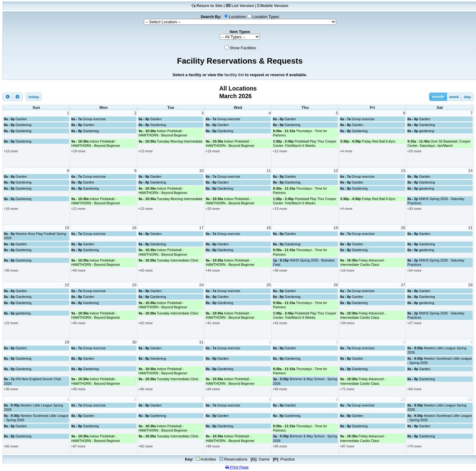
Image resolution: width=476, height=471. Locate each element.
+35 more (11, 270)
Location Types (266, 17)
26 (336, 285)
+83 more (280, 389)
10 (201, 171)
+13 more (146, 151)
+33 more (414, 209)
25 (268, 285)
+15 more (11, 151)
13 (403, 171)
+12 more (280, 151)
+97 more (78, 446)
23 (134, 285)
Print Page (237, 467)
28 (470, 285)
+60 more (414, 389)
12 (336, 171)
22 (67, 285)
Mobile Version (274, 6)
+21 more (78, 209)
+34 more (347, 323)
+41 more (213, 323)
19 (336, 228)
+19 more (78, 151)
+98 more (213, 446)
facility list (234, 75)
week (454, 97)
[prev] (8, 97)
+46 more (78, 270)
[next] (18, 97)
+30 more (11, 389)
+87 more (347, 446)
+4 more (346, 151)
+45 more (213, 270)
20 (403, 228)
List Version (243, 6)
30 (134, 342)
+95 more (280, 446)
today (34, 97)
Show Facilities (243, 48)
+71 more (347, 389)
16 (134, 228)
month (438, 97)
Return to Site (210, 6)
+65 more (11, 446)
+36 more (280, 270)
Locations (238, 17)
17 (201, 228)
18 (268, 228)
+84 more (213, 389)
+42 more (146, 323)
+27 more (414, 323)
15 (67, 228)
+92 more (146, 446)
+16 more (11, 209)
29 (67, 342)
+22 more (11, 323)
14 (470, 171)
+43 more (146, 270)
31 (201, 342)
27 (403, 285)
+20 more (414, 151)
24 (201, 285)
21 (470, 228)
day (467, 97)
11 (268, 171)
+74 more (414, 446)
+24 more (414, 270)
